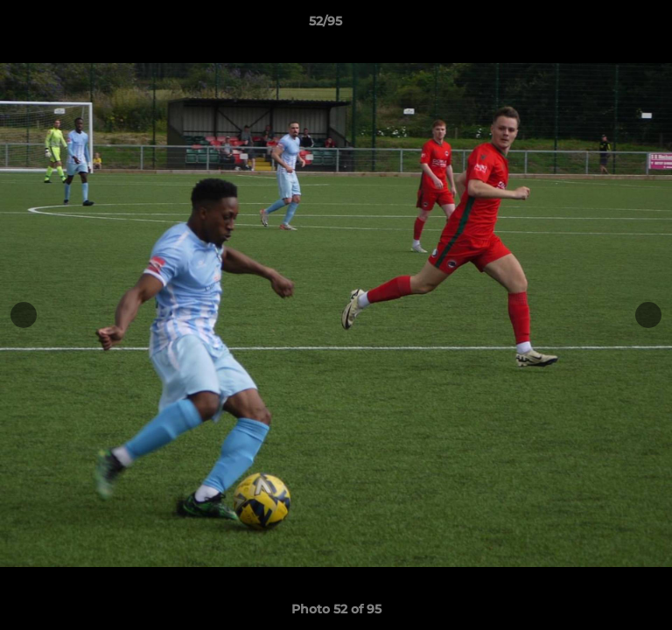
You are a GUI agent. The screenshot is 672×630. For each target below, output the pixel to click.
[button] (609, 25)
